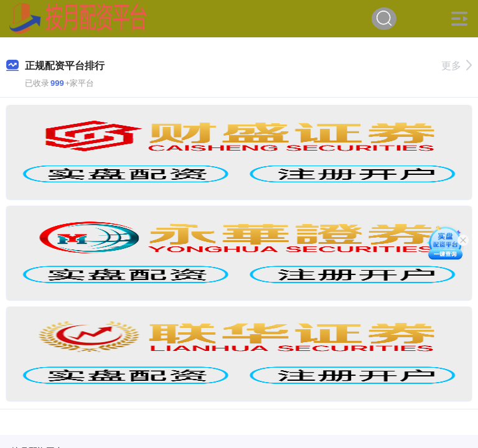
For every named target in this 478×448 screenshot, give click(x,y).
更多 (457, 66)
